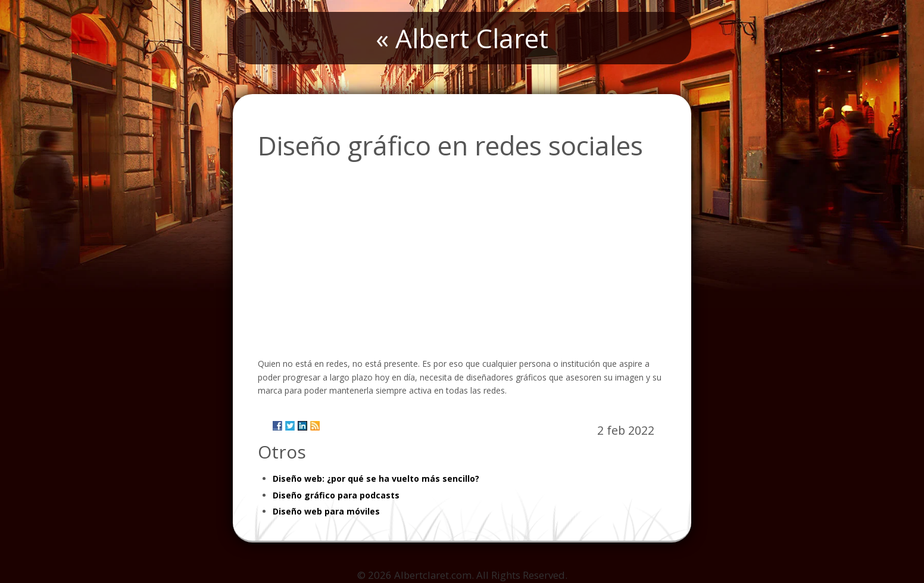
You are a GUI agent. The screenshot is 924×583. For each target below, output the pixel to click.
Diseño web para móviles (326, 511)
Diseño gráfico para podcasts (336, 495)
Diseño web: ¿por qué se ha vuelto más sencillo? (376, 478)
